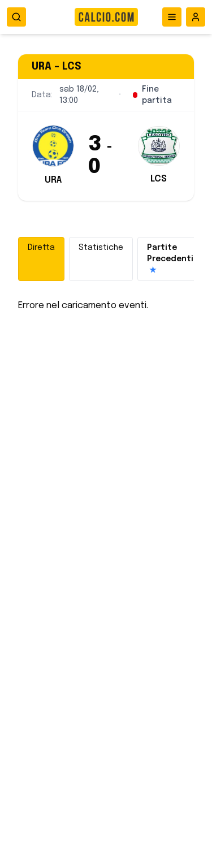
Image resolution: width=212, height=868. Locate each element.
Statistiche (101, 248)
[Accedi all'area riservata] (196, 17)
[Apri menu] (172, 17)
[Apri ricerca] (16, 17)
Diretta (41, 248)
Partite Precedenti (170, 260)
